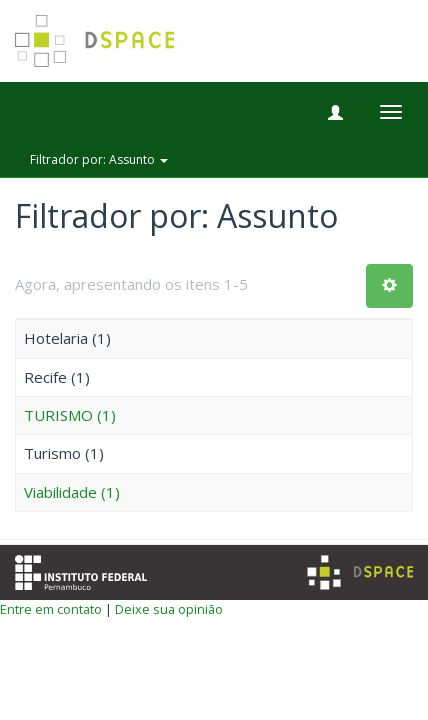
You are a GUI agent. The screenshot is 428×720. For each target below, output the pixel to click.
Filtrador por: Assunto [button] (99, 159)
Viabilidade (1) (72, 492)
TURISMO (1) (70, 415)
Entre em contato (51, 609)
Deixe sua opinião (169, 609)
